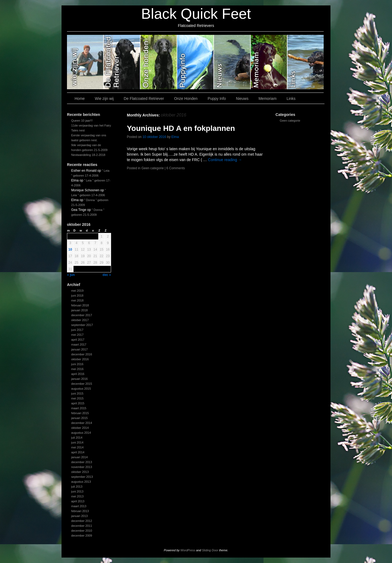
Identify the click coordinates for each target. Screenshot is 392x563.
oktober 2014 (80, 428)
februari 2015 (80, 413)
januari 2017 (80, 349)
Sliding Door (210, 550)
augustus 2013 (81, 482)
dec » (107, 275)
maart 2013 (79, 506)
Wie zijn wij (85, 62)
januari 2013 (80, 516)
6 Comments (176, 168)
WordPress (188, 550)
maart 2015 (79, 408)
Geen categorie (290, 121)
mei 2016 (77, 369)
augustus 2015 (81, 389)
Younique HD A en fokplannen (181, 128)
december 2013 (82, 462)
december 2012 (82, 521)
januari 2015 (80, 418)
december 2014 (82, 423)
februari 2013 (80, 511)
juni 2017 (77, 330)
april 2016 (78, 374)
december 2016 (82, 354)
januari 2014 (80, 457)
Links (306, 62)
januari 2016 (80, 379)
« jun (71, 275)
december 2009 (82, 536)
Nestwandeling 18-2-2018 (88, 155)
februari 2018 (80, 305)
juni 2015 (77, 393)
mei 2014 (77, 447)
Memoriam (269, 62)
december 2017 (82, 315)
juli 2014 (77, 438)
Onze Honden (159, 62)
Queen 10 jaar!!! (82, 121)
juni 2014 (77, 442)
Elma (175, 137)
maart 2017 (79, 344)
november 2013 (82, 467)
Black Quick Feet (196, 14)
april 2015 (78, 403)
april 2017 (78, 340)
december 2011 (82, 526)
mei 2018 (77, 300)
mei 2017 (77, 335)
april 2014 (78, 452)
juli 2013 (77, 487)
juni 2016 (77, 364)
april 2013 (78, 501)
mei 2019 (77, 291)
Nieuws (232, 62)
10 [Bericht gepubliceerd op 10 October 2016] (70, 250)
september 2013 (82, 477)
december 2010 (82, 531)
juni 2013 (77, 491)
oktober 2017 (80, 320)
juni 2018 (77, 296)
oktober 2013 (80, 472)
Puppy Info (196, 62)
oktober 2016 (80, 359)
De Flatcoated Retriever (122, 62)
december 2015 (82, 384)
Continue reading (225, 160)
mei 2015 (77, 398)
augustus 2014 (81, 433)
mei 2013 (77, 496)
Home (80, 99)
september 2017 (82, 325)
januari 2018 (80, 310)
